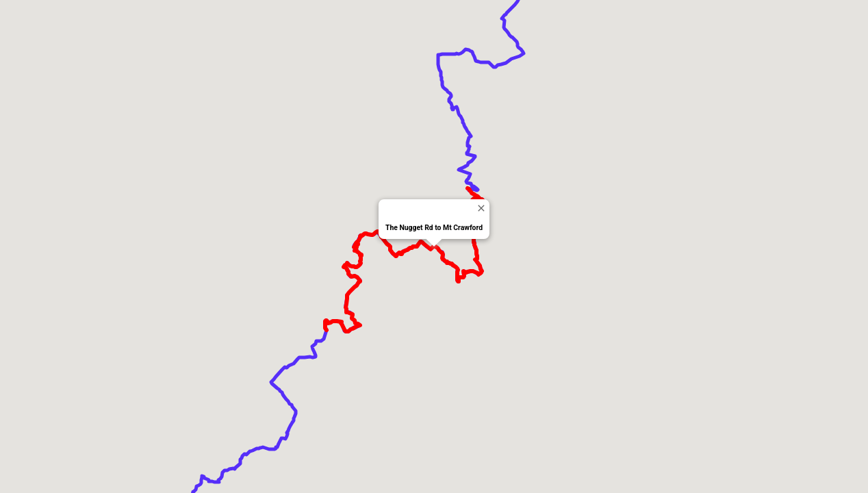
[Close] (481, 208)
